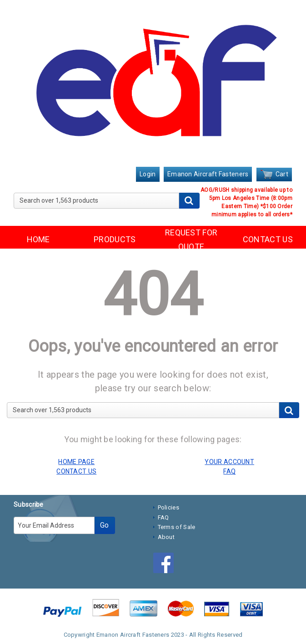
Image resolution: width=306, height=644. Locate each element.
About (166, 537)
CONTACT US (268, 239)
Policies (168, 507)
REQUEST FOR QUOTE (191, 240)
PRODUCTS (115, 239)
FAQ (163, 517)
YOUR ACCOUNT (229, 462)
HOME (38, 239)
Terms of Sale (177, 527)
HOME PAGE (76, 462)
